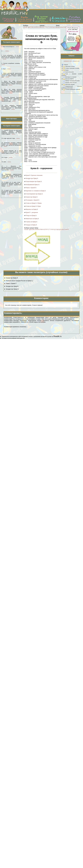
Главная (66, 65)
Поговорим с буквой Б (32, 200)
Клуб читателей (69, 72)
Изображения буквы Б (33, 185)
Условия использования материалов (13, 338)
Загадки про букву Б (32, 178)
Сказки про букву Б (32, 197)
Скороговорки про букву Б (34, 181)
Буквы (67, 70)
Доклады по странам (71, 77)
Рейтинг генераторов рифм (73, 81)
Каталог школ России (71, 83)
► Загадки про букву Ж (11, 289)
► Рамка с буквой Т (10, 283)
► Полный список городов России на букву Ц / (19, 281)
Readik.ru (58, 336)
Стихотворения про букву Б (34, 194)
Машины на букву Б (32, 209)
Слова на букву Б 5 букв (33, 206)
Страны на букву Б (31, 222)
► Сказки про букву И (11, 278)
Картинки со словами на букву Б (36, 191)
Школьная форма (70, 84)
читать (18, 47)
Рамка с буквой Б (31, 188)
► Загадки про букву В (11, 286)
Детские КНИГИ (69, 79)
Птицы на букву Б (31, 216)
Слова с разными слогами (72, 68)
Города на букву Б (31, 225)
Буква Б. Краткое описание (34, 175)
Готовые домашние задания (73, 89)
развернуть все (68, 61)
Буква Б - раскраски (32, 212)
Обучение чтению (70, 66)
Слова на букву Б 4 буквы (34, 203)
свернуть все (76, 61)
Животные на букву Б (32, 219)
